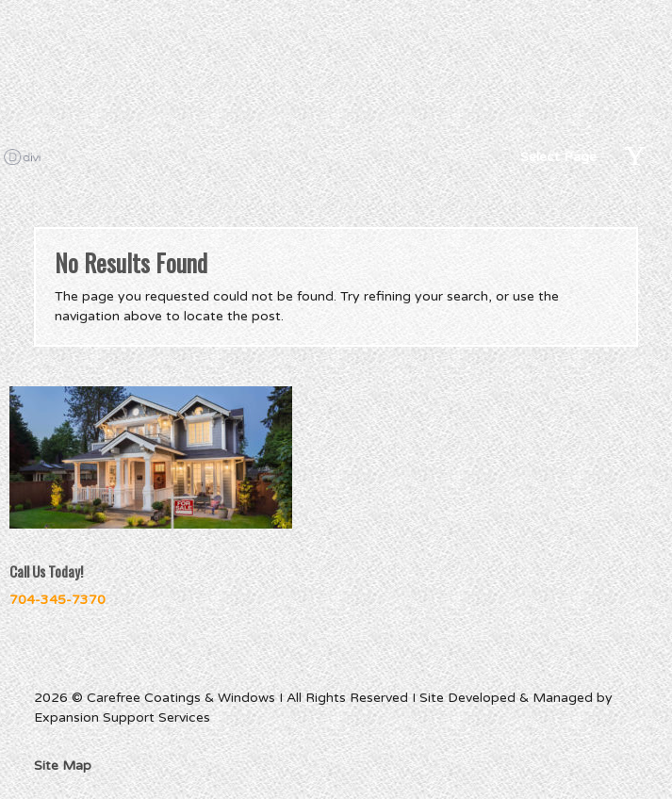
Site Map (63, 766)
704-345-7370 (57, 600)
